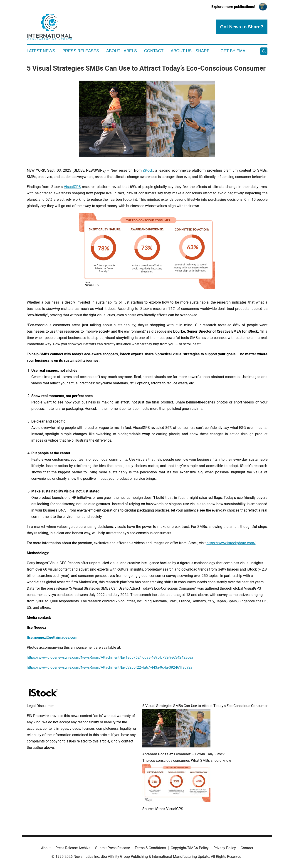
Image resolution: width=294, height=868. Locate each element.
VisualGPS (72, 187)
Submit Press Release (112, 848)
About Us (181, 51)
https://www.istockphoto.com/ (231, 543)
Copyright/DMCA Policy (190, 848)
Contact (154, 51)
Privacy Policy (225, 848)
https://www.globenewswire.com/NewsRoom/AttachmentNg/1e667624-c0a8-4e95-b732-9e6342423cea (110, 657)
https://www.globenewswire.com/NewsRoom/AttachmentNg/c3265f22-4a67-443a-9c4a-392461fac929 (110, 667)
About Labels (122, 51)
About (46, 848)
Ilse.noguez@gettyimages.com (52, 637)
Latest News (41, 51)
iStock (148, 170)
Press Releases (81, 51)
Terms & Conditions (150, 848)
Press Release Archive (73, 848)
